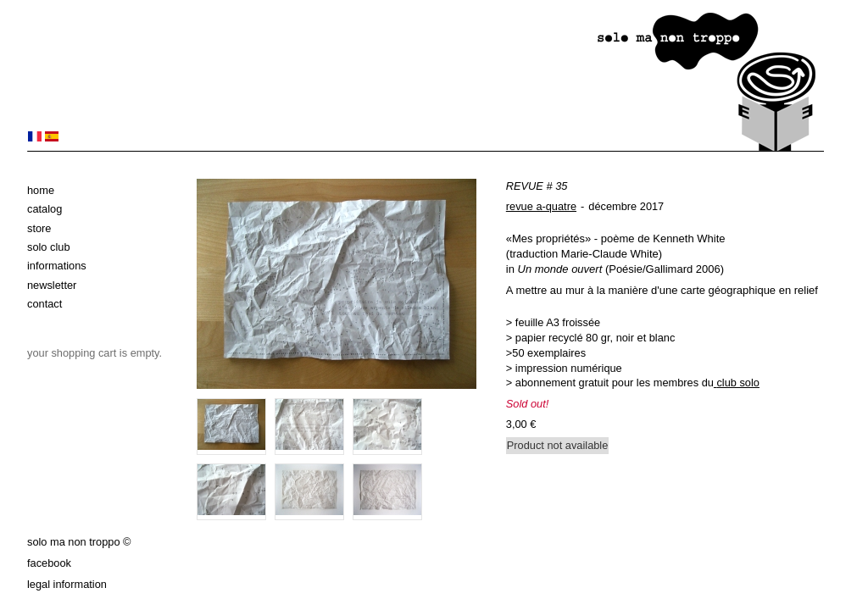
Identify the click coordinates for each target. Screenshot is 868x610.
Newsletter (52, 285)
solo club (49, 247)
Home (41, 190)
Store (39, 228)
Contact (45, 304)
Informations (57, 266)
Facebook (49, 563)
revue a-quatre (541, 206)
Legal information (67, 584)
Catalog (45, 209)
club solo (738, 383)
